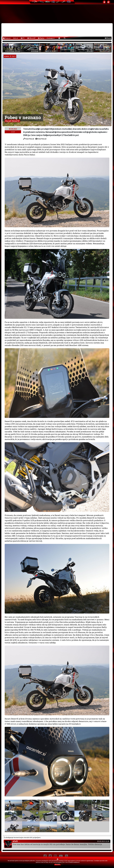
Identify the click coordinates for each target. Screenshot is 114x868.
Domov (7, 38)
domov (7, 56)
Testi (14, 56)
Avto (16, 38)
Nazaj (108, 38)
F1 (23, 38)
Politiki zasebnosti (74, 862)
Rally (41, 38)
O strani (51, 38)
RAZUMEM (58, 864)
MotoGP (32, 38)
